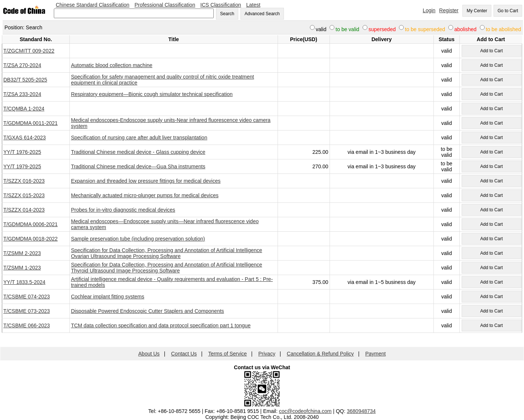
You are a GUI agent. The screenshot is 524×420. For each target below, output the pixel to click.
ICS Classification (221, 5)
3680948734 (361, 411)
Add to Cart (492, 51)
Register (449, 10)
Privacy (267, 354)
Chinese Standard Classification (92, 5)
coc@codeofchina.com (305, 411)
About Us (149, 354)
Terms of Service (227, 354)
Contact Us (184, 354)
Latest (253, 5)
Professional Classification (165, 5)
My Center (477, 11)
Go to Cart (508, 11)
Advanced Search (262, 14)
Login (429, 10)
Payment (375, 354)
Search (227, 14)
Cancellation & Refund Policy (320, 354)
